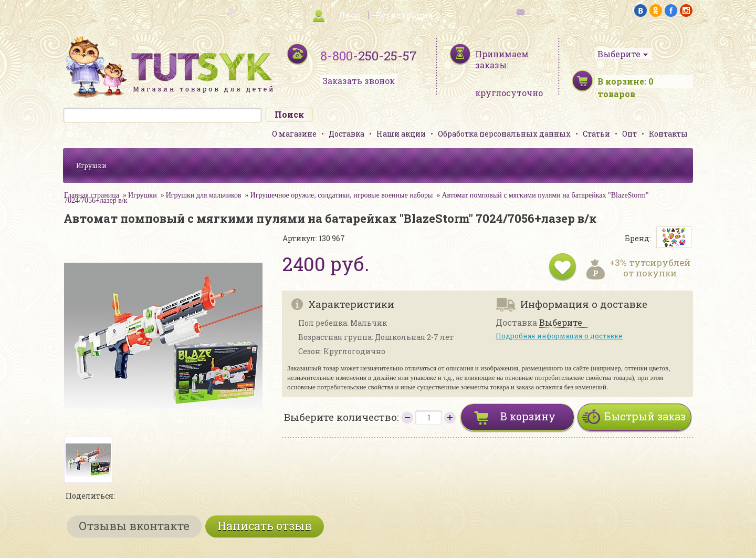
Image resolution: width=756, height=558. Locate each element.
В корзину (528, 416)
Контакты (668, 134)
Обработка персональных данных (504, 134)
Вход (350, 15)
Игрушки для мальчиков (204, 195)
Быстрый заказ (645, 416)
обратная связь (549, 11)
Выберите (561, 323)
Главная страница (92, 195)
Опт (629, 134)
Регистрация (404, 15)
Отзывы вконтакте (134, 526)
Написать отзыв (265, 526)
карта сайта (207, 11)
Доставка (346, 134)
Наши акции (401, 134)
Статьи (596, 134)
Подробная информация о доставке (559, 336)
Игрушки (91, 166)
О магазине (294, 134)
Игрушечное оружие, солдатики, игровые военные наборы (342, 195)
